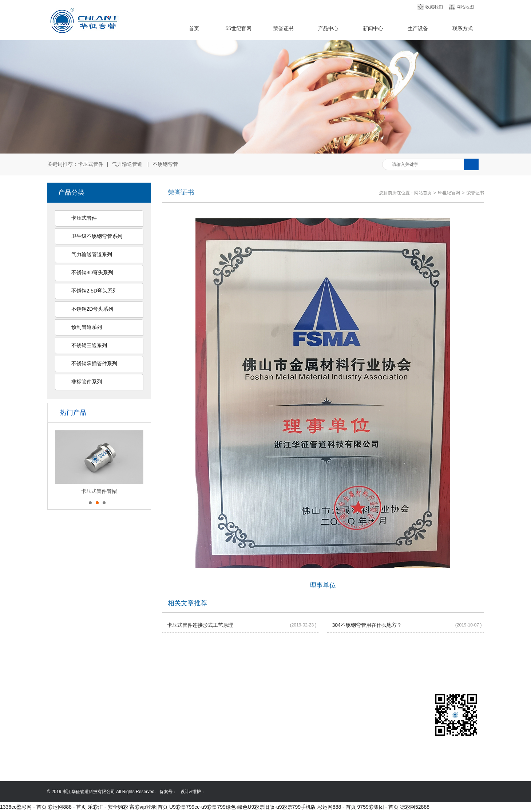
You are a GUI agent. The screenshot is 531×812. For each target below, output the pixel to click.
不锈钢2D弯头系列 (92, 309)
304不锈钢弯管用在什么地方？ (367, 625)
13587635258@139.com (324, 745)
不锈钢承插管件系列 (94, 363)
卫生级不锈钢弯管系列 (97, 236)
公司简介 (59, 714)
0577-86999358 (315, 724)
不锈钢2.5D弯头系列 (95, 291)
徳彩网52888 (415, 807)
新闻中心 (373, 28)
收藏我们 (434, 7)
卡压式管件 (91, 164)
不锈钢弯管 (165, 164)
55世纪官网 (239, 28)
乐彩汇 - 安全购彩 (108, 807)
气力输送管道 (127, 164)
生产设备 (418, 28)
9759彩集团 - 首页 (378, 807)
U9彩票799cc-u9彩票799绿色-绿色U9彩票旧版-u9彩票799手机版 (243, 807)
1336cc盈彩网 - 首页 (23, 807)
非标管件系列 (87, 382)
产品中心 (328, 28)
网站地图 (465, 7)
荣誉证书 (284, 28)
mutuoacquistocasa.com (323, 755)
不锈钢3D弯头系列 (92, 272)
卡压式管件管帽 (99, 491)
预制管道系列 (87, 327)
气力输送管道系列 (92, 254)
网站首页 (423, 193)
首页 (194, 28)
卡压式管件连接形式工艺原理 (200, 625)
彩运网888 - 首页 (67, 807)
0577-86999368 (315, 735)
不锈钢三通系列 (89, 345)
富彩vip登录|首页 (149, 807)
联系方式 (463, 28)
